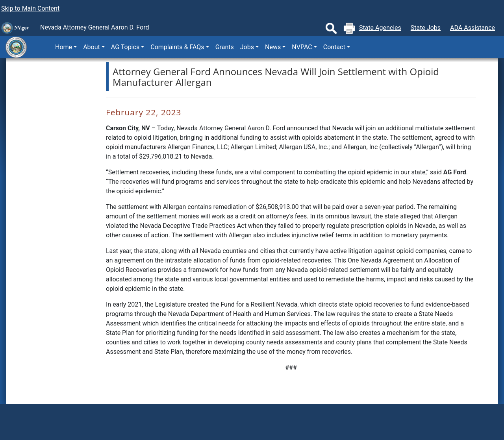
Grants (225, 47)
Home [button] (64, 47)
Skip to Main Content (30, 8)
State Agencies (380, 28)
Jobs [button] (247, 47)
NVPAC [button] (302, 47)
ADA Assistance (472, 28)
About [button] (92, 47)
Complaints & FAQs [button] (177, 47)
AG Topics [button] (125, 47)
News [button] (273, 47)
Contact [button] (334, 47)
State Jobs (426, 28)
